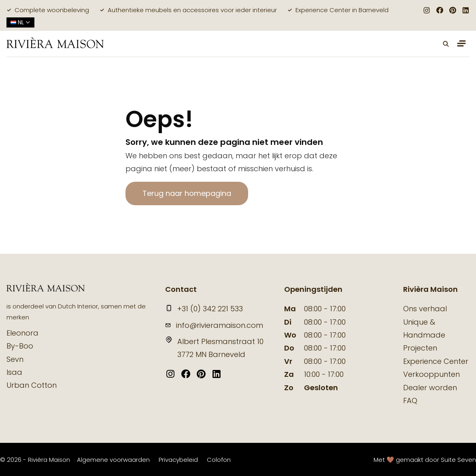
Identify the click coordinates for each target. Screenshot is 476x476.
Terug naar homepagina (187, 193)
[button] (446, 44)
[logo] (55, 44)
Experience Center (436, 361)
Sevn (15, 359)
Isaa (14, 372)
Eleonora (22, 333)
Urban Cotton (32, 385)
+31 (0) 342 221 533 (204, 309)
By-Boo (20, 346)
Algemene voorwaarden (113, 460)
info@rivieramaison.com (214, 325)
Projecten (420, 348)
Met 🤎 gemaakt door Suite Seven (425, 460)
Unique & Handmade (424, 328)
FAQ (410, 401)
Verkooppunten (431, 374)
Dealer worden (430, 388)
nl (20, 22)
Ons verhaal (425, 309)
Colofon (219, 460)
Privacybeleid (178, 460)
